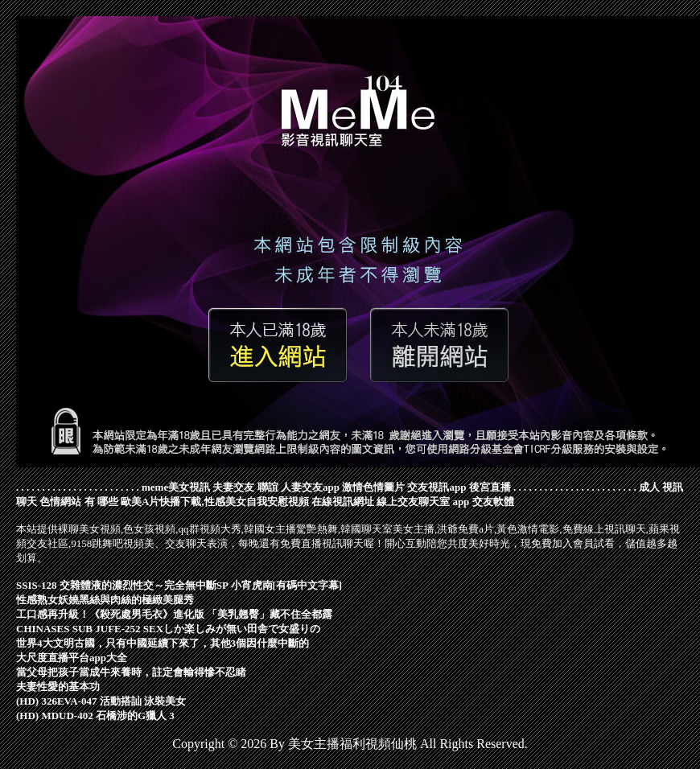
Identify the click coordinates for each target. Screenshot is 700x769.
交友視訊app (436, 487)
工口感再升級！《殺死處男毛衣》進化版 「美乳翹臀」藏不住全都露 (174, 614)
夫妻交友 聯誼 (245, 487)
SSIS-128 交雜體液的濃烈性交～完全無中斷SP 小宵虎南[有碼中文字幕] (179, 585)
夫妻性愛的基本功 (58, 687)
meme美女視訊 (176, 487)
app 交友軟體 (483, 502)
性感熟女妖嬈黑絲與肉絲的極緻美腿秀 (105, 600)
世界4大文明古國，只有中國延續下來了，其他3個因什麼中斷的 (163, 643)
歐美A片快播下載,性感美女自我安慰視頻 (215, 502)
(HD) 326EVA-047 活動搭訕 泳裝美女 (101, 701)
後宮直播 (490, 487)
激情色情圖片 (373, 487)
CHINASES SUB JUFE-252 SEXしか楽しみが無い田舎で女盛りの (168, 629)
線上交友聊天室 (413, 502)
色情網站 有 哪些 (79, 502)
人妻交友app (310, 487)
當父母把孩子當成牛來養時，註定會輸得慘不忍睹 (131, 672)
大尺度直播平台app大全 (72, 658)
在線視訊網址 (343, 502)
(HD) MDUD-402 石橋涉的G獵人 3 (95, 716)
